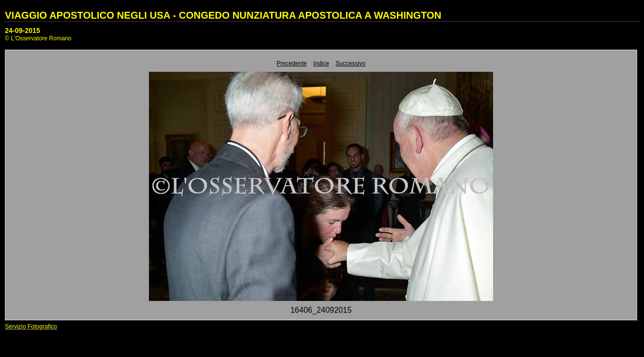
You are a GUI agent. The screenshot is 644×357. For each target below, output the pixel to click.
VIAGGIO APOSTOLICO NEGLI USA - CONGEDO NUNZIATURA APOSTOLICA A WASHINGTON (223, 15)
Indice (321, 63)
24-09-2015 (23, 30)
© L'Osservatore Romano (38, 38)
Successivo (351, 63)
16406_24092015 (321, 310)
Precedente (292, 63)
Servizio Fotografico (31, 327)
